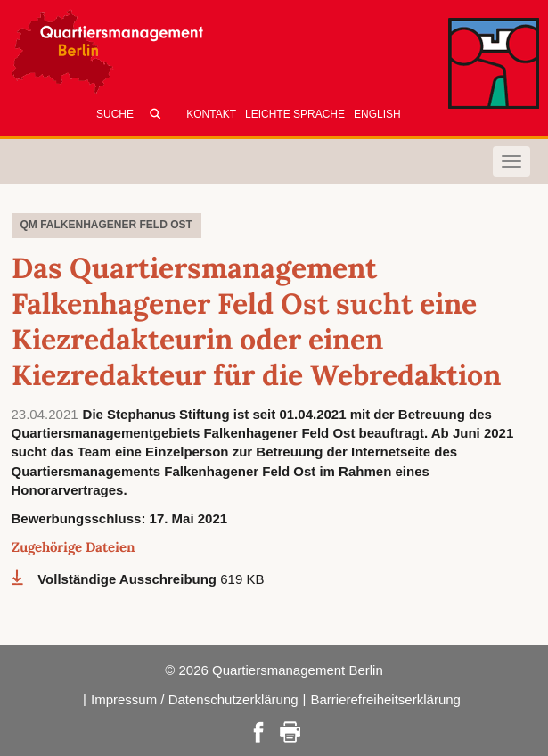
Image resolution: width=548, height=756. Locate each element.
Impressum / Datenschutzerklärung (195, 699)
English (377, 114)
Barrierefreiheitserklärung (386, 699)
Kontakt (211, 114)
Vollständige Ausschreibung (129, 579)
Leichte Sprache (295, 114)
